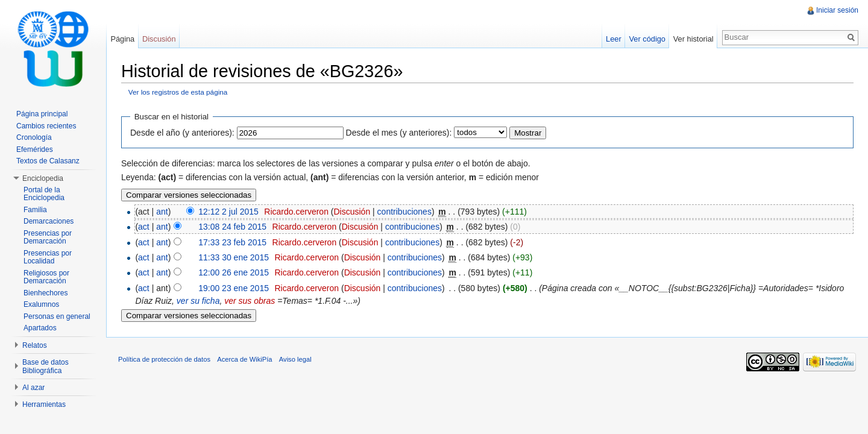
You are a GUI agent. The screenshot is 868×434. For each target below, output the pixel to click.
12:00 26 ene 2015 (234, 272)
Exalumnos (41, 304)
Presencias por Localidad (48, 257)
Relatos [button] (35, 345)
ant (162, 212)
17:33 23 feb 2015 (232, 242)
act (144, 227)
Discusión (352, 212)
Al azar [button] (33, 388)
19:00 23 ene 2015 (234, 288)
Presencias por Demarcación (48, 237)
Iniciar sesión (837, 10)
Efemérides (35, 149)
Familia (35, 210)
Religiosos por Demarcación (46, 277)
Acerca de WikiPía (244, 359)
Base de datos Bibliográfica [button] (46, 366)
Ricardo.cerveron (296, 212)
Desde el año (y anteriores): (182, 133)
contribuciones (404, 212)
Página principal (42, 114)
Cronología (34, 137)
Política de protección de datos (164, 359)
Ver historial (693, 39)
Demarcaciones (49, 221)
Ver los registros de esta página (178, 92)
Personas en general (57, 316)
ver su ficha (198, 301)
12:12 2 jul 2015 (228, 212)
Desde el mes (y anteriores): (399, 133)
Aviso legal (295, 359)
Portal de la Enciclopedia (44, 194)
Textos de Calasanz (48, 161)
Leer (614, 39)
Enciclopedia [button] (43, 178)
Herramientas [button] (44, 404)
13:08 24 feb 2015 (232, 227)
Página (122, 39)
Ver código (647, 39)
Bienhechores (46, 293)
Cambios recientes (46, 126)
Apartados (40, 328)
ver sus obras (250, 301)
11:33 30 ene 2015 (234, 257)
